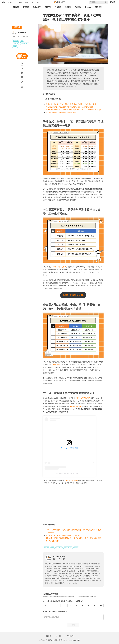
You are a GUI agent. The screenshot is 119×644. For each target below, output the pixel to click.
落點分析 (16, 43)
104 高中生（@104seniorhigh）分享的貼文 (69, 473)
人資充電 (58, 7)
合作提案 (59, 636)
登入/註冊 (113, 2)
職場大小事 (37, 7)
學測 (22, 40)
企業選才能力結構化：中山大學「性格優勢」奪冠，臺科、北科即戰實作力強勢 (73, 110)
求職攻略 (26, 7)
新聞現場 (78, 7)
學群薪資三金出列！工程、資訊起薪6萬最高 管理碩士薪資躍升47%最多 (71, 104)
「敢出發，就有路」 (71, 480)
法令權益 (68, 7)
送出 (73, 625)
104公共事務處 (21, 32)
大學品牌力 (57, 365)
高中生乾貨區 (25, 43)
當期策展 (98, 7)
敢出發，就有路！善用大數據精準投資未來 (61, 112)
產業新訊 (16, 7)
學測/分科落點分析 (60, 267)
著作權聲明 (70, 636)
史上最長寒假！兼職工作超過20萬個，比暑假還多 (63, 535)
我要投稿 (48, 636)
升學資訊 (16, 40)
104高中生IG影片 (76, 406)
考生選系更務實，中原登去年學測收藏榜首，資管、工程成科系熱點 (69, 107)
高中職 (15, 46)
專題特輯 (48, 7)
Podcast (88, 7)
